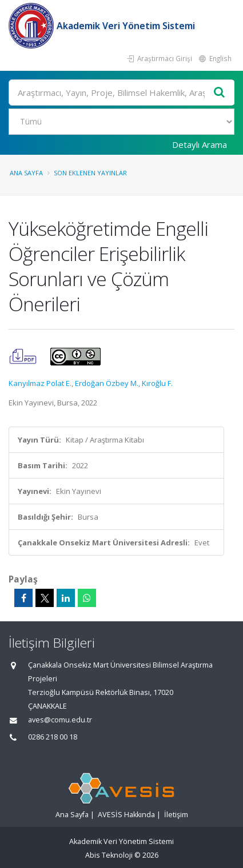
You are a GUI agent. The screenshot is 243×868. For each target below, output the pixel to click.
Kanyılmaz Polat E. (40, 383)
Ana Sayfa (26, 173)
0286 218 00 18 (53, 737)
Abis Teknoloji (109, 855)
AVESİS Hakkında (126, 815)
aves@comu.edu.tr (60, 720)
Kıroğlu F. (157, 383)
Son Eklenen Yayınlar (90, 173)
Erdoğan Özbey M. (107, 383)
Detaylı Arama (200, 144)
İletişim (176, 815)
